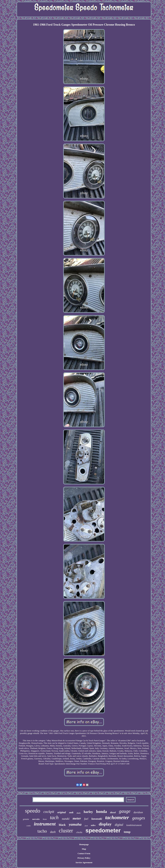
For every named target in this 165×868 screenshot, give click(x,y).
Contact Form (84, 853)
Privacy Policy (84, 858)
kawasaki (97, 819)
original (62, 812)
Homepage (84, 844)
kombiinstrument (134, 825)
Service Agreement (84, 862)
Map (84, 849)
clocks (79, 832)
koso (45, 819)
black (62, 825)
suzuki (66, 819)
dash (53, 832)
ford (86, 826)
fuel (86, 819)
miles (93, 825)
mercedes (36, 819)
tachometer (117, 817)
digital (119, 825)
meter (77, 818)
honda (102, 812)
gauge (125, 811)
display (105, 824)
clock (78, 813)
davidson (138, 812)
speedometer (103, 830)
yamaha (75, 824)
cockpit (49, 812)
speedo (33, 811)
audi (71, 813)
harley (88, 812)
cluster (66, 831)
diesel (113, 812)
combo (28, 826)
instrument (45, 824)
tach (54, 817)
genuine (26, 819)
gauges (138, 818)
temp (127, 832)
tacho (42, 831)
